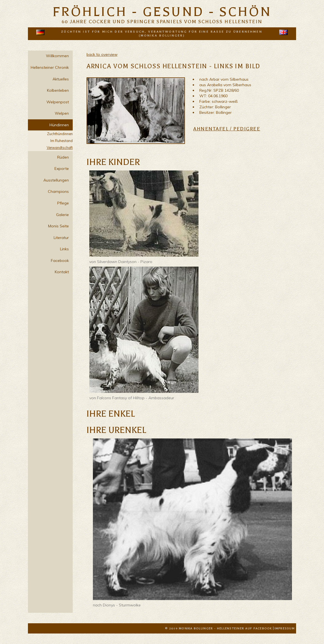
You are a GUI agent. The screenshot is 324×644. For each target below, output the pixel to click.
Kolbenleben (58, 90)
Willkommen (57, 56)
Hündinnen (59, 125)
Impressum (285, 628)
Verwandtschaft (60, 148)
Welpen (62, 113)
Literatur (61, 238)
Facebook (60, 261)
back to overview (102, 54)
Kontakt (62, 272)
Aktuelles (61, 79)
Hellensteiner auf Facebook (245, 628)
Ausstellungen (56, 180)
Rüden (63, 157)
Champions (58, 191)
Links (64, 249)
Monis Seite (58, 226)
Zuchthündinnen (60, 134)
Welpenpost (58, 102)
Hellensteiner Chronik (50, 67)
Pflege (63, 203)
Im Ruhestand (62, 141)
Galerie (62, 215)
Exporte (62, 169)
